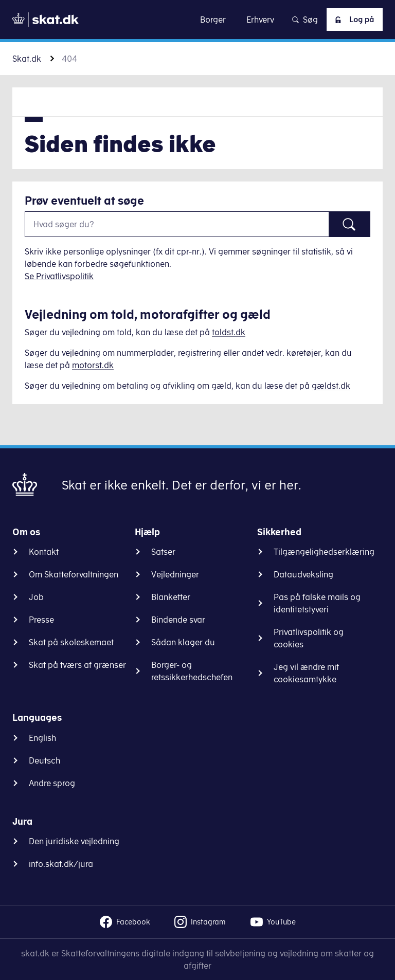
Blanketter (171, 597)
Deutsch (44, 760)
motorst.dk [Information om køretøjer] (93, 365)
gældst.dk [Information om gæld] (331, 386)
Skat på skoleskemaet (71, 642)
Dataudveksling (303, 574)
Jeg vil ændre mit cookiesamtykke (306, 673)
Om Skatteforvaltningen (74, 574)
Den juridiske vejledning (74, 841)
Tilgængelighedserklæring (324, 552)
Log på (351, 20)
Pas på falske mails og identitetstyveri (317, 603)
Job (36, 597)
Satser (163, 552)
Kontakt (44, 552)
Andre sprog (52, 783)
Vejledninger (175, 574)
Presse (41, 620)
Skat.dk (27, 59)
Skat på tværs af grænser (77, 665)
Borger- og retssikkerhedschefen (192, 671)
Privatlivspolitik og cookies (309, 638)
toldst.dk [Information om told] (229, 332)
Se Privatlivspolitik (59, 276)
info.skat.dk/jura (61, 864)
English (42, 738)
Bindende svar (178, 620)
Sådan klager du (183, 642)
